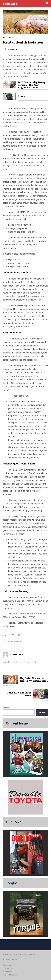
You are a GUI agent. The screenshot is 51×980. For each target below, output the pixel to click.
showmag (12, 49)
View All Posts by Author (12, 662)
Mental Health (19, 642)
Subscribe (7, 972)
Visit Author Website (31, 662)
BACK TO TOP (10, 960)
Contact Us (8, 968)
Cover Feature (8, 642)
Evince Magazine (11, 975)
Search (6, 708)
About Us (7, 965)
